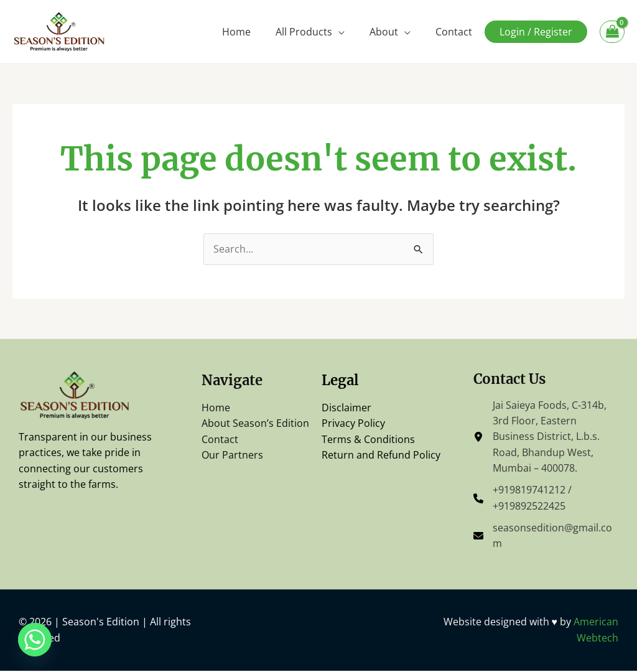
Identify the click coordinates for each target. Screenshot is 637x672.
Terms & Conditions (368, 439)
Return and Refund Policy (381, 455)
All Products (304, 32)
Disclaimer (346, 408)
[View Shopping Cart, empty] (612, 32)
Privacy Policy (353, 424)
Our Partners (232, 455)
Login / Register (536, 32)
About (384, 32)
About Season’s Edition (255, 424)
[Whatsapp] (35, 640)
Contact (454, 32)
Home (236, 32)
